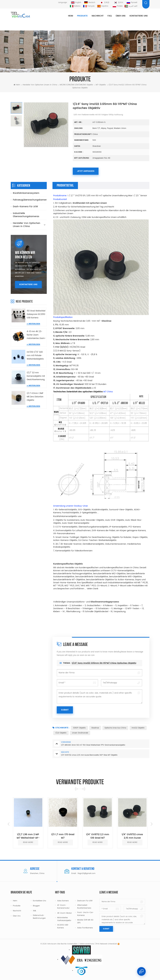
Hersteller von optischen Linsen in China (40, 85)
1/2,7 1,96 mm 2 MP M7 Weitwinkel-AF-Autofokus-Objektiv (28, 836)
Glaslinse (95, 728)
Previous (9, 824)
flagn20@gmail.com (87, 873)
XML (35, 911)
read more (28, 842)
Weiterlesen (34, 324)
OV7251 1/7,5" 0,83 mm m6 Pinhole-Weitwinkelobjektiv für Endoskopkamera (35, 356)
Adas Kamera (63, 901)
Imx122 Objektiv (138, 728)
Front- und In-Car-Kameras (85, 914)
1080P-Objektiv (79, 728)
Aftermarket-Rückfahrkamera (84, 907)
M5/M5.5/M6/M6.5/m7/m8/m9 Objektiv (76, 85)
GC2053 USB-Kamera (63, 926)
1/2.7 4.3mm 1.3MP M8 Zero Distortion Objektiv (35, 397)
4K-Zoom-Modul (64, 913)
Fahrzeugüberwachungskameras (30, 200)
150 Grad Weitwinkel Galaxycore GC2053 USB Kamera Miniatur (36, 315)
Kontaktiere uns (139, 16)
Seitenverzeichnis (87, 944)
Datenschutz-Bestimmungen (39, 917)
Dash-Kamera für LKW (25, 207)
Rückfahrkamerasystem (26, 193)
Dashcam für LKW (85, 901)
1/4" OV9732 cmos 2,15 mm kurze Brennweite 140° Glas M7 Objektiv (132, 836)
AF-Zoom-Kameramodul (63, 907)
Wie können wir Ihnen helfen (25, 255)
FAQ (110, 16)
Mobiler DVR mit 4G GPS (85, 921)
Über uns (121, 16)
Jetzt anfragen (86, 171)
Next (152, 824)
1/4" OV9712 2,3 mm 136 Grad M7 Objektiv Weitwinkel (98, 836)
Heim (71, 16)
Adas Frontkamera (85, 928)
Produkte (82, 16)
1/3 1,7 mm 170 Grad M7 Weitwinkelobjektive (63, 836)
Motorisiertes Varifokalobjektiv (64, 919)
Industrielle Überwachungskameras (26, 215)
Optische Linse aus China (115, 728)
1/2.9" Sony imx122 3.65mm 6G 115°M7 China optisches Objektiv (104, 668)
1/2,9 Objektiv (61, 733)
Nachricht (98, 16)
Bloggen (36, 906)
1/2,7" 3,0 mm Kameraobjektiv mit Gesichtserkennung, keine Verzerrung (36, 376)
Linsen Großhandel (80, 733)
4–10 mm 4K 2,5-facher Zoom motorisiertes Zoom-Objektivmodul (36, 335)
